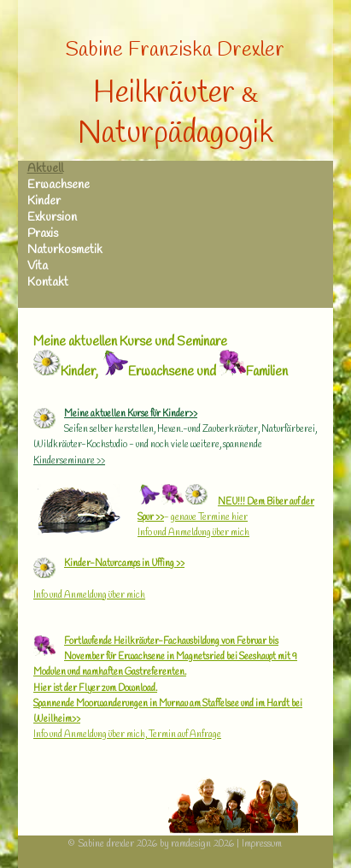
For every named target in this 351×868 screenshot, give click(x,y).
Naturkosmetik (65, 250)
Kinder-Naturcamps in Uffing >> (124, 564)
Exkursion (52, 218)
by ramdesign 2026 (197, 844)
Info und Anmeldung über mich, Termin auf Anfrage (127, 735)
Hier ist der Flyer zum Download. (95, 688)
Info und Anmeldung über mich (193, 533)
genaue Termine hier (209, 517)
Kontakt (48, 283)
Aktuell (45, 169)
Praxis (43, 234)
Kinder (44, 201)
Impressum (262, 844)
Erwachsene (58, 185)
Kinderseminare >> (69, 461)
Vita (38, 266)
